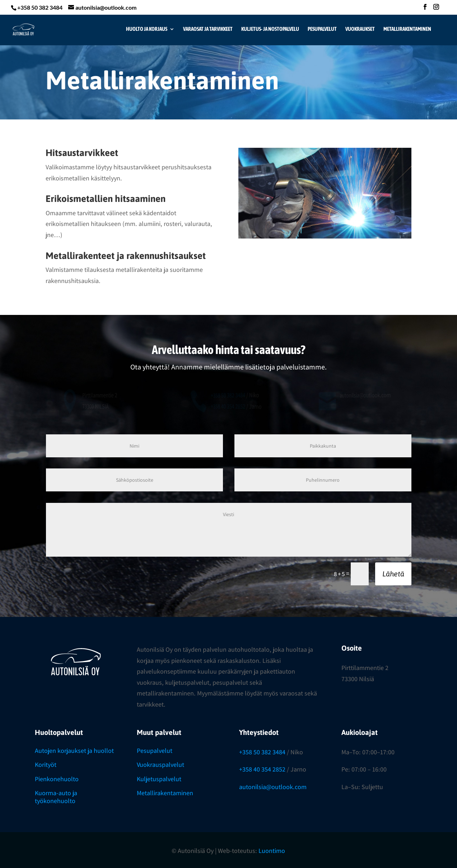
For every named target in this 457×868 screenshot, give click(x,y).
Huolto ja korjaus (147, 29)
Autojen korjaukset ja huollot (74, 751)
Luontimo (272, 851)
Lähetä (393, 574)
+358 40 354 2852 (262, 769)
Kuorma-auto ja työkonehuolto (56, 797)
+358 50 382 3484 (262, 752)
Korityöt (46, 765)
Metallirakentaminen (407, 29)
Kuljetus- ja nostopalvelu (270, 29)
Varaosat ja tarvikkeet (208, 29)
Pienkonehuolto (57, 779)
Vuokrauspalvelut (160, 765)
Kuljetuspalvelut (159, 779)
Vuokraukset (360, 29)
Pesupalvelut (322, 29)
